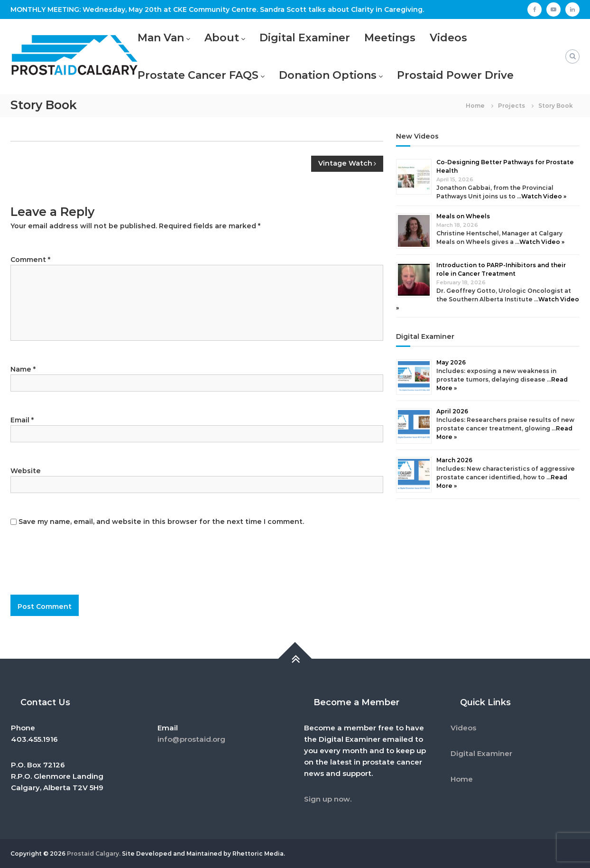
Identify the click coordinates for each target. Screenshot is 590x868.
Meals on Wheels (463, 216)
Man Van (161, 38)
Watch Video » (544, 196)
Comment (30, 260)
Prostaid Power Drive (455, 75)
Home (462, 779)
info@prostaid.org (191, 739)
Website (26, 471)
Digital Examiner (305, 38)
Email (22, 420)
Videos (448, 38)
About (222, 38)
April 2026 (452, 411)
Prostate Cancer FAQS (198, 75)
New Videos (417, 136)
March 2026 (454, 460)
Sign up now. (328, 799)
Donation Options (328, 75)
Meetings (390, 38)
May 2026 (451, 362)
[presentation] (75, 571)
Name (23, 369)
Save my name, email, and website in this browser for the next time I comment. (161, 522)
